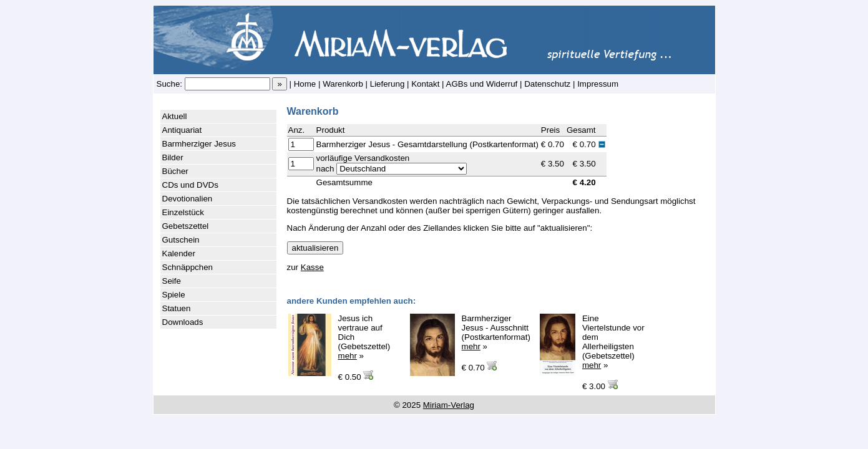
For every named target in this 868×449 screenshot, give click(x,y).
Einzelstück (183, 212)
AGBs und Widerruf (482, 84)
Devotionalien (188, 199)
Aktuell (175, 116)
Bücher (175, 171)
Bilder (173, 157)
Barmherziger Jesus (199, 144)
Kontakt (425, 84)
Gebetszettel (186, 226)
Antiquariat (182, 130)
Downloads (183, 322)
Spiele (174, 295)
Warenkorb (343, 84)
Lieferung (388, 84)
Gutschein (181, 240)
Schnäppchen (188, 267)
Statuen (177, 308)
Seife (172, 281)
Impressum (598, 84)
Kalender (179, 253)
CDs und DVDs (190, 185)
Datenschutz (547, 84)
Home (305, 84)
